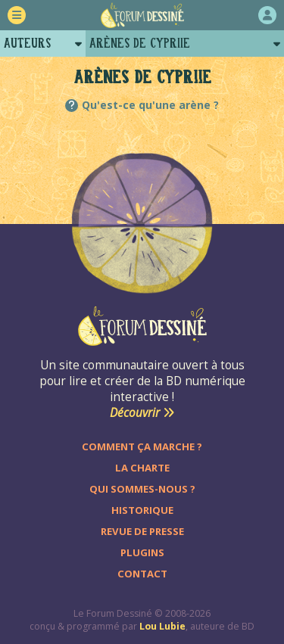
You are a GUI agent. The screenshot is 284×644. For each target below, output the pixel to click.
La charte (142, 468)
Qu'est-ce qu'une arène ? (150, 105)
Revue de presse (142, 531)
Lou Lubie (162, 626)
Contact (142, 574)
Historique (142, 510)
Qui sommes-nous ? (142, 489)
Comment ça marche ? (142, 446)
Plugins (142, 552)
